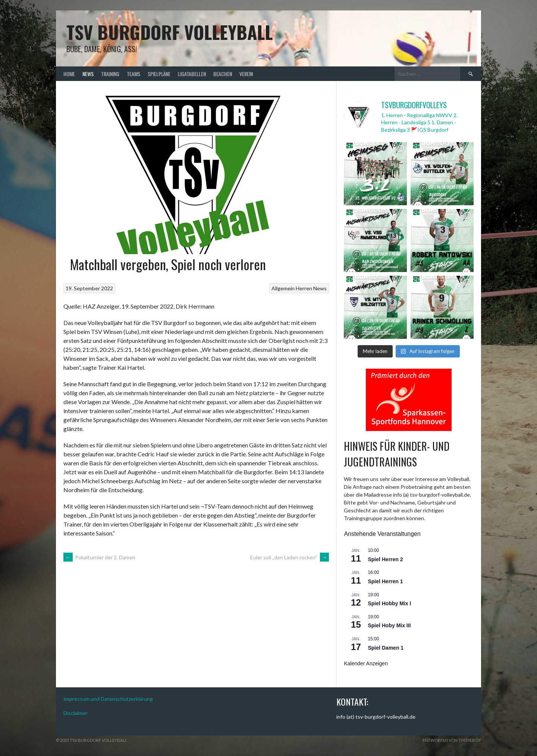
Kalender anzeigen (366, 663)
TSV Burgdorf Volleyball (169, 32)
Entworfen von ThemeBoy (452, 740)
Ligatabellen (192, 74)
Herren (304, 288)
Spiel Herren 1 (385, 581)
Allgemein (283, 288)
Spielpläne (159, 74)
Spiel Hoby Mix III (389, 625)
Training (110, 74)
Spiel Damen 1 (386, 648)
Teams (134, 74)
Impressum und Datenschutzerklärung (108, 699)
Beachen (223, 74)
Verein (246, 74)
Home (69, 74)
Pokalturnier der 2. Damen (99, 557)
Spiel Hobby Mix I (389, 603)
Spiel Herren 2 (385, 559)
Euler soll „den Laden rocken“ (290, 557)
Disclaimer (75, 713)
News (88, 74)
